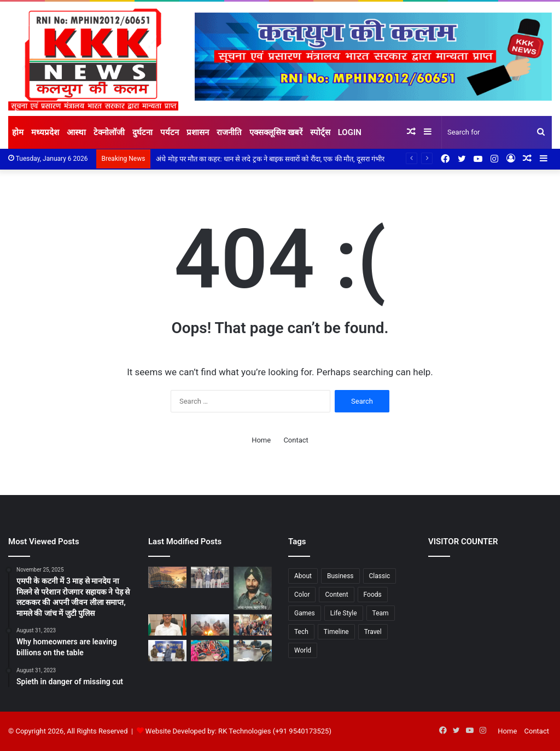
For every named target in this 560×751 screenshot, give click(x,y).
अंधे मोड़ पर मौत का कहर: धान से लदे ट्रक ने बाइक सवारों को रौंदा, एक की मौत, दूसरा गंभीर (270, 159)
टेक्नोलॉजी (109, 132)
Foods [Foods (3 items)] (373, 595)
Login (350, 132)
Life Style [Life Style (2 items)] (344, 613)
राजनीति (229, 132)
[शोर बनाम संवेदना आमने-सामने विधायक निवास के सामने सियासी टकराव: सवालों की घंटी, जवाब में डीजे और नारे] (253, 625)
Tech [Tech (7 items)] (301, 632)
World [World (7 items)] (303, 650)
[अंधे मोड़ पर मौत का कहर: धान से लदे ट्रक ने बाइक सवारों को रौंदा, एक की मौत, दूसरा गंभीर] (167, 577)
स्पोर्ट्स (320, 132)
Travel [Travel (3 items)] (373, 632)
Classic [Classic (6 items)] (380, 576)
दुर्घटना (142, 132)
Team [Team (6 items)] (381, 613)
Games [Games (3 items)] (305, 613)
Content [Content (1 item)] (336, 595)
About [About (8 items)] (303, 576)
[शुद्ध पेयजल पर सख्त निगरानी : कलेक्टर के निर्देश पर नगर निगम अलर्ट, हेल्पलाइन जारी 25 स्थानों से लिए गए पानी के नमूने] (253, 651)
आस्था (76, 132)
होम (18, 132)
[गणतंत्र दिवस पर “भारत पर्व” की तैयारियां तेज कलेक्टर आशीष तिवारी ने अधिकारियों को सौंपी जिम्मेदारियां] (167, 625)
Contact (296, 440)
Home (261, 440)
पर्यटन (170, 132)
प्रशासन (198, 132)
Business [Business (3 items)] (340, 576)
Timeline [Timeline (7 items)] (336, 632)
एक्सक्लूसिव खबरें (276, 132)
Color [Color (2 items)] (302, 595)
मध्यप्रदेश (45, 132)
